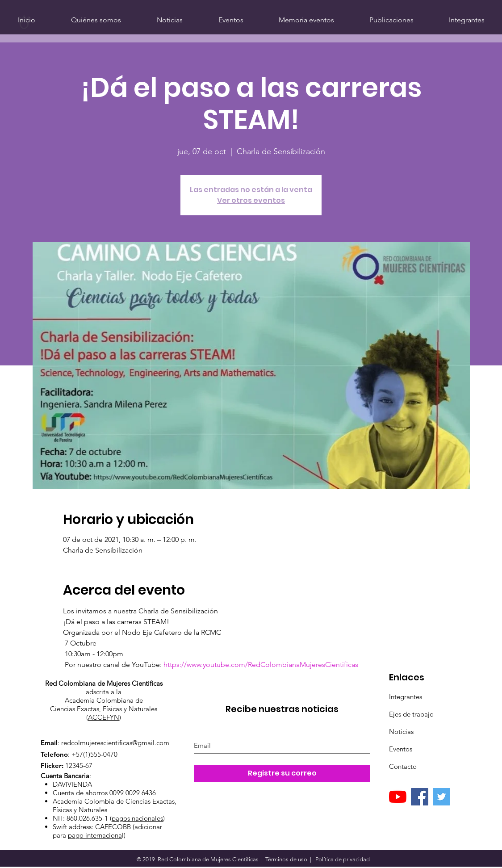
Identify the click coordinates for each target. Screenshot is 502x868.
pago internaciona (95, 835)
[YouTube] (398, 797)
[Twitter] (441, 797)
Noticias (401, 732)
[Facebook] (420, 797)
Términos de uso (286, 859)
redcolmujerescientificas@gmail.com (115, 743)
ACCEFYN (104, 717)
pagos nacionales (137, 818)
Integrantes (406, 697)
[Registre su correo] (282, 773)
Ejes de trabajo (411, 714)
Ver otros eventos (251, 200)
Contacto (403, 766)
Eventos (401, 749)
